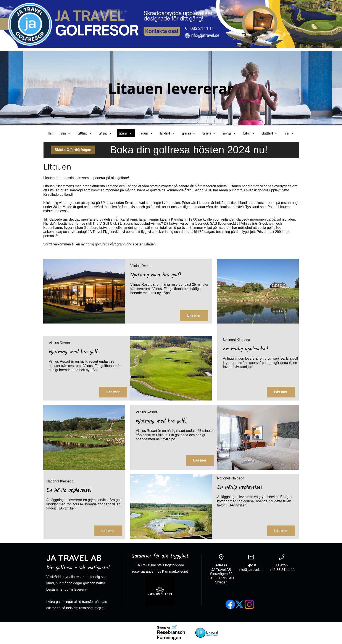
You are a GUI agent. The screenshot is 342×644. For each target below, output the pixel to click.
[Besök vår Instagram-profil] (249, 604)
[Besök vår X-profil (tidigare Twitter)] (240, 604)
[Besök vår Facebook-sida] (230, 604)
